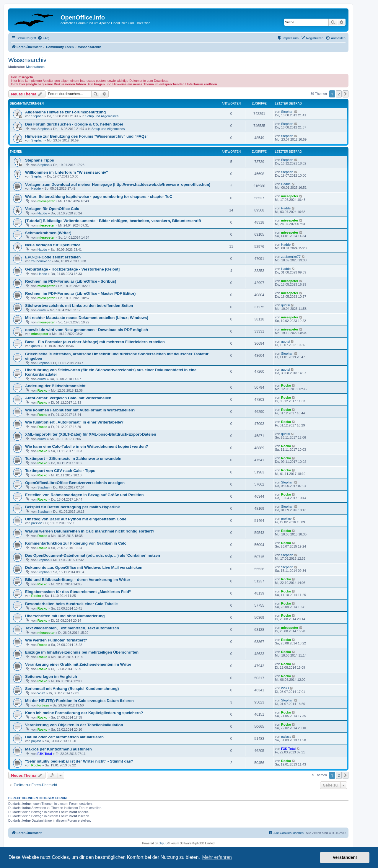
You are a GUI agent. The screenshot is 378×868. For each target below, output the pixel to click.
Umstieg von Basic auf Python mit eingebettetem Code (76, 519)
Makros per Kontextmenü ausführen (58, 749)
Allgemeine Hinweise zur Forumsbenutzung (65, 112)
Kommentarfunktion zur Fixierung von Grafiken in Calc (76, 543)
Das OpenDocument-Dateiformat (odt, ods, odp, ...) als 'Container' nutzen (93, 555)
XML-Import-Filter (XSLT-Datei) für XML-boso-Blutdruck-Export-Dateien (91, 434)
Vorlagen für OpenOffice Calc (52, 209)
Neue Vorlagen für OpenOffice (53, 245)
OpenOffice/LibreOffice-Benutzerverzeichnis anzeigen (75, 483)
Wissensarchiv (27, 60)
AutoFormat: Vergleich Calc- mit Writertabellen (68, 398)
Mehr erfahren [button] (217, 857)
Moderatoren (35, 67)
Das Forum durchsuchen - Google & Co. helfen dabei (74, 124)
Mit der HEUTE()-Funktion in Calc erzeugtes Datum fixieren (79, 701)
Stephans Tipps (40, 160)
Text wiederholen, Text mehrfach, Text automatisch (72, 628)
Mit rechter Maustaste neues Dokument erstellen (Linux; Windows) (87, 318)
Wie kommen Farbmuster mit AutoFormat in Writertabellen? (80, 410)
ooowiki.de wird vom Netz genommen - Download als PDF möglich (87, 330)
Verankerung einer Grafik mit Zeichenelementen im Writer (78, 664)
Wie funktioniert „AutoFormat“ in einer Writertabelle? (74, 422)
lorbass (43, 705)
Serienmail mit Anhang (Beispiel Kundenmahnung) (72, 689)
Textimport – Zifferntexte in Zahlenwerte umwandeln (73, 459)
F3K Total (45, 754)
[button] (346, 94)
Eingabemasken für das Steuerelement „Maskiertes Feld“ (78, 592)
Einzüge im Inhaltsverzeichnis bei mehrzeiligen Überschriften (82, 652)
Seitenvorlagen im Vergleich (51, 676)
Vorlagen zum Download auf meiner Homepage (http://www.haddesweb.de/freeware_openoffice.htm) (118, 184)
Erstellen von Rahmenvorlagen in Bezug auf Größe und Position (84, 495)
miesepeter (46, 201)
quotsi (42, 310)
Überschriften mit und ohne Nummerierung (65, 616)
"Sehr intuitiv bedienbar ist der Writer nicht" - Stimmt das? (79, 761)
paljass (36, 741)
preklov (36, 523)
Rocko (43, 390)
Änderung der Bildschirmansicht (55, 386)
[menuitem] (43, 38)
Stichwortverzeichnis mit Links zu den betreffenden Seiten (79, 306)
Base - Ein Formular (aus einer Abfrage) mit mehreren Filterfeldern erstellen (95, 342)
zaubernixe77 (41, 261)
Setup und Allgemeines (102, 116)
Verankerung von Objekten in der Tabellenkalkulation (74, 725)
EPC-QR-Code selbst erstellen (53, 257)
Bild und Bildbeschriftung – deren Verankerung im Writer (78, 580)
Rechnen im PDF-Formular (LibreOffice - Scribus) (71, 281)
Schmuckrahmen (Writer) (48, 233)
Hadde (36, 188)
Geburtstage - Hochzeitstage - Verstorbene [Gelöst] (72, 269)
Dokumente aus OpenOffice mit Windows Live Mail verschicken (84, 567)
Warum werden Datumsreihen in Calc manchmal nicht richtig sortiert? (90, 531)
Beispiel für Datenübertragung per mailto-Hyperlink (72, 507)
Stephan (37, 116)
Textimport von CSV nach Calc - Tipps (60, 471)
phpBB (163, 843)
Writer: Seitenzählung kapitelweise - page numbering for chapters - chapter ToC (99, 197)
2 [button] (339, 94)
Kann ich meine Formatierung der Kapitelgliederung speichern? (84, 713)
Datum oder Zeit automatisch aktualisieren (64, 737)
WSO (41, 693)
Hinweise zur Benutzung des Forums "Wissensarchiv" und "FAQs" (87, 136)
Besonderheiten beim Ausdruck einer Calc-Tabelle (71, 604)
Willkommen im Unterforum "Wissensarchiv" (66, 172)
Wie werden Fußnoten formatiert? (56, 640)
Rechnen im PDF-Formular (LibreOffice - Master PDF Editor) (80, 293)
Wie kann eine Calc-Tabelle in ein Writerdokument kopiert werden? (87, 446)
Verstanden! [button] (345, 857)
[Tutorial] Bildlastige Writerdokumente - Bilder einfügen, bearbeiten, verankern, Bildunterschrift (113, 221)
